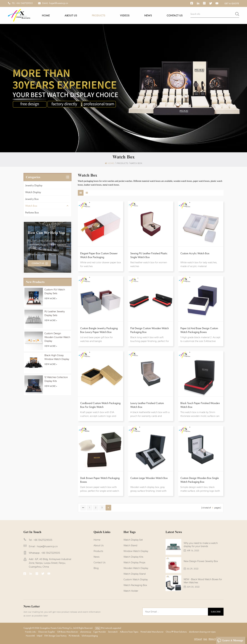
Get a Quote (232, 3)
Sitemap (198, 639)
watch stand (130, 545)
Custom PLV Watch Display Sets (55, 291)
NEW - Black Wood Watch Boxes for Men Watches (203, 581)
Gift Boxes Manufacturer (68, 632)
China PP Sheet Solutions (176, 632)
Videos (125, 15)
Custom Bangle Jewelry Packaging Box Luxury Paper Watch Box (99, 330)
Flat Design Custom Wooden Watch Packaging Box (149, 330)
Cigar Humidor (100, 632)
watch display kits (133, 557)
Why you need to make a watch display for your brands (201, 545)
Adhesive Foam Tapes (129, 632)
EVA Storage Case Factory (55, 636)
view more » (51, 298)
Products (99, 15)
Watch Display (33, 192)
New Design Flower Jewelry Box (201, 561)
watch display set (133, 540)
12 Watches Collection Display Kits (56, 379)
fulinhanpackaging (90, 636)
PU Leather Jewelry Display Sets (55, 313)
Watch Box (31, 206)
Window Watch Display (136, 551)
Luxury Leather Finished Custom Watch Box (147, 405)
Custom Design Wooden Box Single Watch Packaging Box (200, 480)
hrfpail (40, 636)
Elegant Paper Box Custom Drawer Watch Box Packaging (99, 255)
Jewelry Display (34, 185)
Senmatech (113, 632)
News (148, 15)
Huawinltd (30, 636)
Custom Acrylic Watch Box (195, 253)
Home (46, 15)
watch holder (131, 591)
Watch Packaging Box (135, 585)
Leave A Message (230, 641)
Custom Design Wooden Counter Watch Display (57, 337)
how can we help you (46, 233)
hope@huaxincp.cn (59, 3)
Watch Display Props (134, 562)
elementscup (86, 632)
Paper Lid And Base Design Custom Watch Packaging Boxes (199, 330)
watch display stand (135, 574)
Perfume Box (32, 212)
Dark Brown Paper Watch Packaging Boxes (100, 480)
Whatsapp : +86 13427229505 (45, 254)
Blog (96, 568)
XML (205, 639)
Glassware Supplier (47, 632)
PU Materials (74, 636)
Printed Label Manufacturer (152, 632)
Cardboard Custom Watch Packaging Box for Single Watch (100, 405)
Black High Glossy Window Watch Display (57, 357)
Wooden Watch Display (136, 568)
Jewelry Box (32, 199)
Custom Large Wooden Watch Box (149, 478)
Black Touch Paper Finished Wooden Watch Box (200, 405)
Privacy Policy (216, 639)
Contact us (175, 15)
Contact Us (38, 263)
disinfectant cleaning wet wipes (202, 632)
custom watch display (136, 580)
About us (71, 15)
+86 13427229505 (24, 3)
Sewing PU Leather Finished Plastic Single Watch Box (149, 255)
